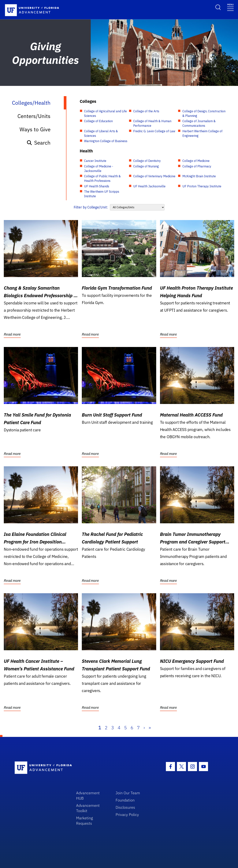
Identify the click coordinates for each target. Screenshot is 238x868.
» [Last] (150, 728)
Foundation (125, 800)
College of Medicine (196, 161)
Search (38, 143)
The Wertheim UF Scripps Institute (102, 194)
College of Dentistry (147, 161)
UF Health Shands (97, 186)
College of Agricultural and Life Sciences (105, 113)
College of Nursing (146, 166)
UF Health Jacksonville (149, 186)
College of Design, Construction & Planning (204, 113)
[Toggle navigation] (230, 7)
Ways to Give (35, 129)
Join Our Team (128, 793)
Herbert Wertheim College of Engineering (202, 133)
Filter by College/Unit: (91, 207)
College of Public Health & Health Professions (102, 178)
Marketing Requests (85, 821)
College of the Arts (146, 111)
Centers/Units (34, 116)
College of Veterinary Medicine (154, 176)
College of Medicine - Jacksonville (99, 169)
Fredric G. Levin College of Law (154, 131)
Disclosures (125, 807)
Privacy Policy (127, 815)
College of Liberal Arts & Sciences (101, 133)
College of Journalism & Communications (199, 123)
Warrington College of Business (106, 141)
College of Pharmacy (197, 166)
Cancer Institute (95, 161)
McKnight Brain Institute (199, 176)
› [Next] (144, 728)
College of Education (98, 121)
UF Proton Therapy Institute (202, 186)
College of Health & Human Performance (152, 123)
